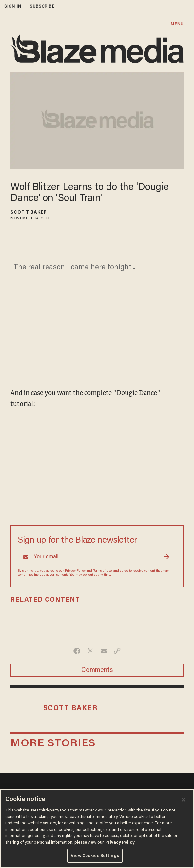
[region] (97, 829)
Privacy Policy (75, 571)
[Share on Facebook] (77, 651)
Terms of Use (102, 571)
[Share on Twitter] (90, 651)
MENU (177, 24)
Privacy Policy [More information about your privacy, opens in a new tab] (120, 843)
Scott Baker (29, 213)
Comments (97, 670)
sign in (13, 6)
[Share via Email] (104, 651)
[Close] (184, 800)
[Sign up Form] (97, 557)
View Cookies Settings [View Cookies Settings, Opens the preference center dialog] (95, 856)
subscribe (42, 6)
